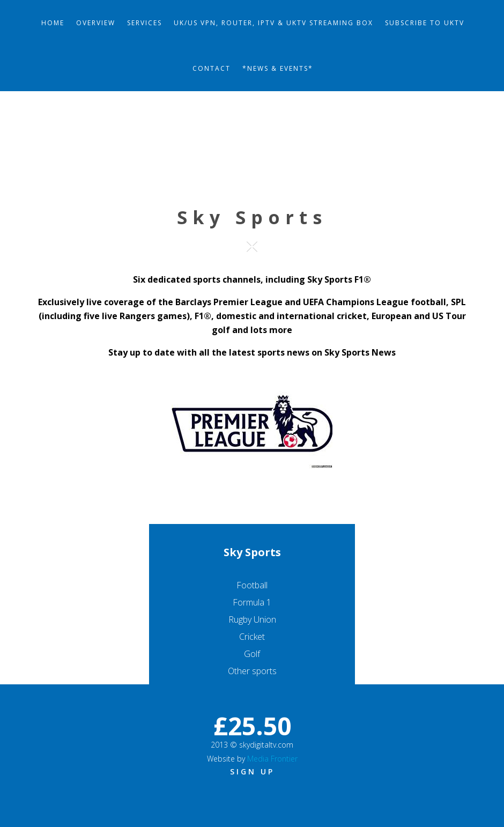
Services (144, 23)
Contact (212, 68)
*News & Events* (278, 68)
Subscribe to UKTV (425, 23)
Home (53, 23)
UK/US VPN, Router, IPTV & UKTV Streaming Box (273, 23)
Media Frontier (272, 759)
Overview (96, 23)
